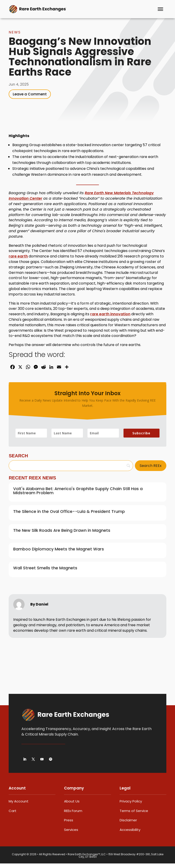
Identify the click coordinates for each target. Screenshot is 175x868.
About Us (72, 806)
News (15, 37)
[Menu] (160, 9)
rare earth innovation (110, 319)
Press (69, 825)
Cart (13, 815)
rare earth (18, 261)
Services (71, 834)
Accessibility (130, 834)
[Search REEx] (151, 470)
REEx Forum (73, 815)
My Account (19, 806)
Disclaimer (128, 825)
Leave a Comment (30, 99)
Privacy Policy (131, 806)
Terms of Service (134, 815)
